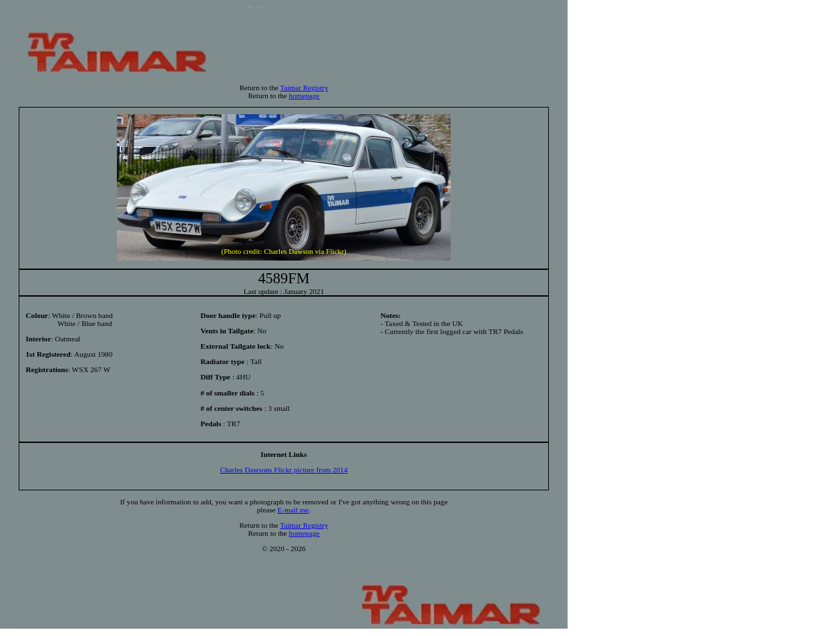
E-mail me (293, 510)
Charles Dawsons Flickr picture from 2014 (283, 470)
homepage (304, 96)
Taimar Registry (304, 88)
